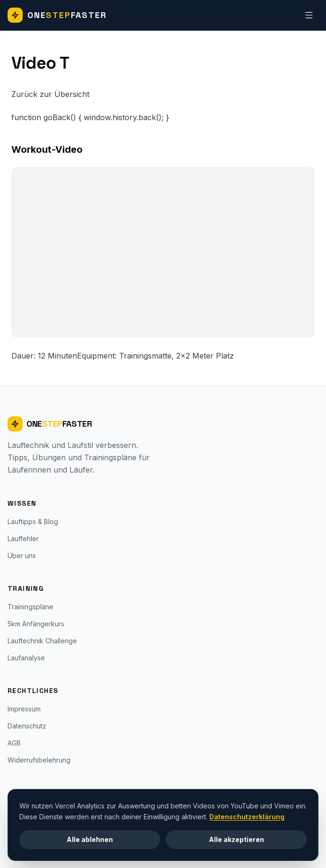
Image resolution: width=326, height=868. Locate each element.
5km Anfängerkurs (36, 624)
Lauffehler (23, 539)
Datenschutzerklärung (247, 816)
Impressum (24, 709)
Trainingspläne (30, 607)
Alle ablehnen (90, 839)
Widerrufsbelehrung (39, 760)
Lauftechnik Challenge (42, 641)
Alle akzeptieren (236, 839)
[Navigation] (309, 15)
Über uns (22, 556)
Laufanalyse (26, 658)
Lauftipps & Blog (33, 522)
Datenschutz (27, 726)
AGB (14, 743)
